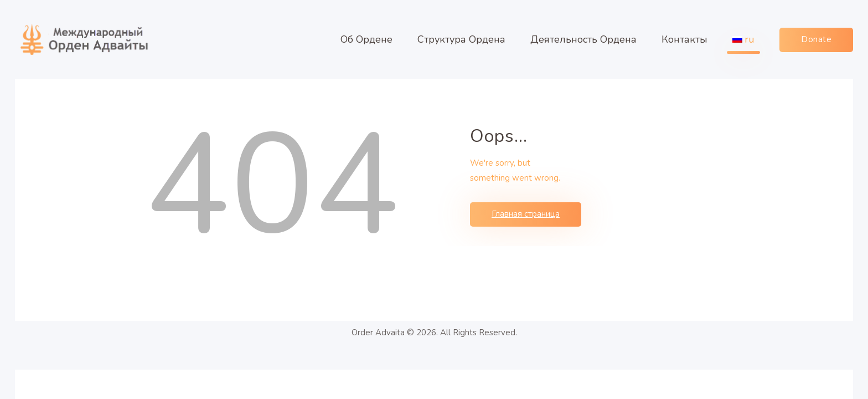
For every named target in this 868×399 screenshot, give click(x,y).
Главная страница (526, 214)
